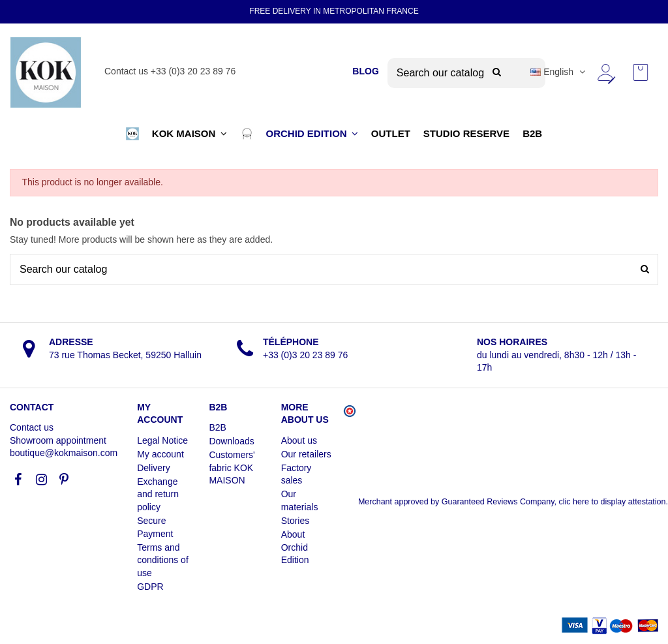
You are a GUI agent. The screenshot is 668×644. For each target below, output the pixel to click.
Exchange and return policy (158, 494)
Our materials (300, 500)
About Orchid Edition (295, 547)
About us (299, 440)
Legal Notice (162, 440)
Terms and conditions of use (163, 560)
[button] (132, 134)
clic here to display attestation (613, 502)
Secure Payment (155, 527)
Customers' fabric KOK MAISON (232, 468)
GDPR (150, 587)
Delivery (154, 468)
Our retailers (306, 454)
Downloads (231, 441)
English (559, 72)
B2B (217, 427)
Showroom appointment (58, 440)
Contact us (32, 427)
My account (160, 454)
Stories (296, 521)
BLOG (365, 71)
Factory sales (296, 474)
